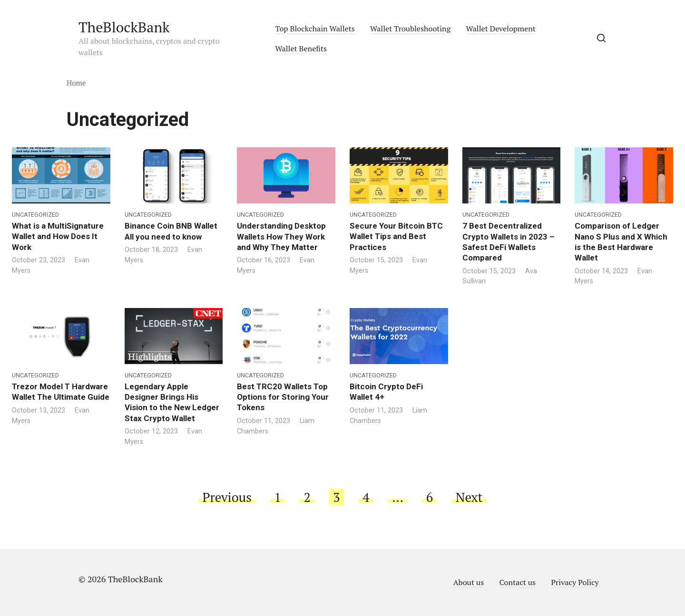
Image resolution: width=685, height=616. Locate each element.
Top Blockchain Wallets (315, 29)
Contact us (518, 582)
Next (469, 497)
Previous (227, 497)
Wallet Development (501, 29)
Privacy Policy (575, 582)
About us (469, 582)
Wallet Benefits (301, 48)
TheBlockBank (124, 27)
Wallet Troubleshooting (410, 29)
